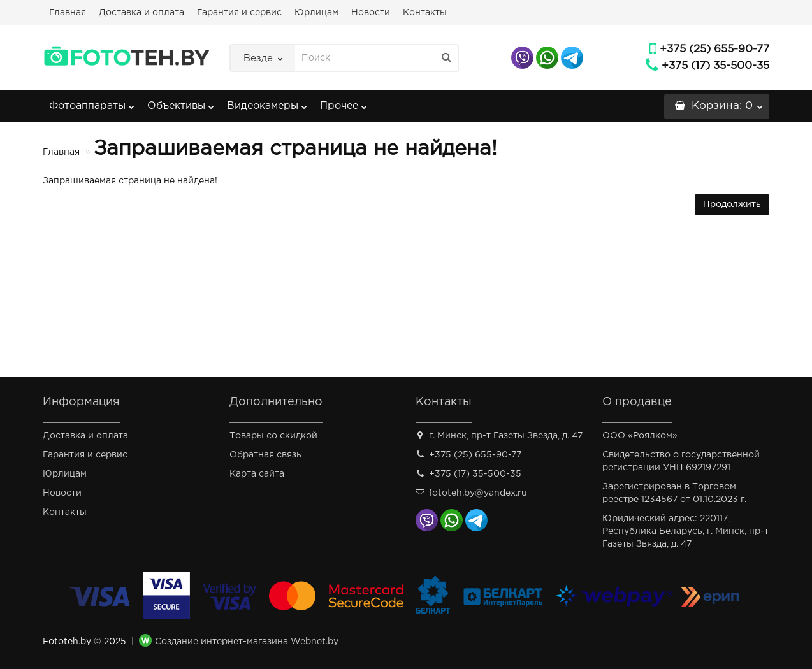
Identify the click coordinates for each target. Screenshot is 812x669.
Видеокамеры (267, 102)
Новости (371, 13)
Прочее (344, 102)
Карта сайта (257, 474)
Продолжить (732, 205)
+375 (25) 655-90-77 (714, 49)
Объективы (181, 102)
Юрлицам (316, 13)
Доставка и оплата (141, 13)
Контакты (425, 13)
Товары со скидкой (273, 436)
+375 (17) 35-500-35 (715, 66)
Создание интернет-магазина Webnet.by (247, 642)
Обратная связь (265, 455)
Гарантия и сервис (239, 13)
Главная (68, 13)
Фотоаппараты (92, 102)
